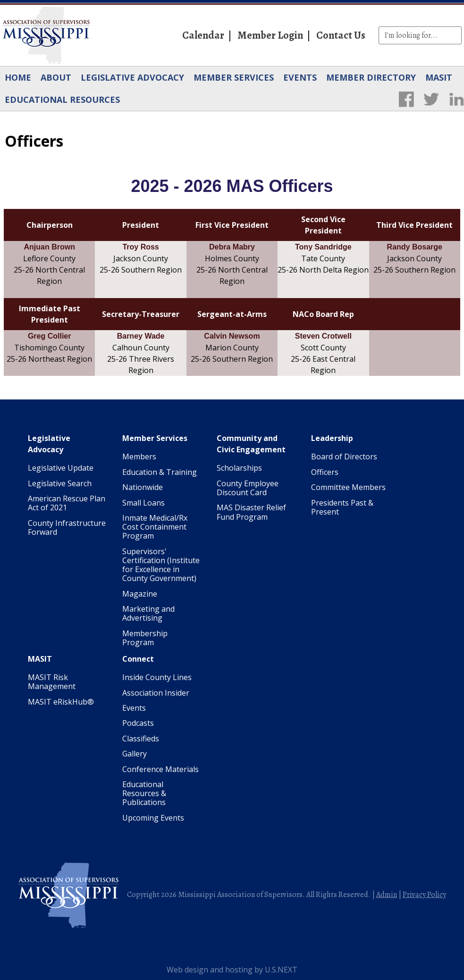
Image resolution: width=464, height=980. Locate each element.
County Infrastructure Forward (67, 527)
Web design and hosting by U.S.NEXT (232, 970)
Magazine (140, 594)
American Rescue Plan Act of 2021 (67, 503)
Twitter (431, 99)
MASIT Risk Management (52, 682)
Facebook (406, 99)
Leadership (332, 438)
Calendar (203, 35)
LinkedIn (456, 99)
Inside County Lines (157, 677)
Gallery (135, 754)
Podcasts (138, 723)
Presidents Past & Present (342, 507)
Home (18, 77)
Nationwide (143, 487)
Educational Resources (62, 100)
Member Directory (371, 77)
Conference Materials (160, 769)
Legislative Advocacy (132, 77)
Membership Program (145, 638)
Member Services (234, 77)
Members (139, 457)
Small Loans (143, 503)
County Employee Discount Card (248, 488)
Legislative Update (61, 468)
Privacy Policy (424, 895)
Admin (387, 895)
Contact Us (341, 35)
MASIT (439, 77)
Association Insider (156, 693)
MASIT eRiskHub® (61, 702)
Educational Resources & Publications (144, 793)
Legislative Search (60, 483)
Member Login (270, 35)
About (56, 77)
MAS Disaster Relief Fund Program (251, 512)
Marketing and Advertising (148, 613)
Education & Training (160, 472)
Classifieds (141, 739)
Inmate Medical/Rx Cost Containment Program (155, 527)
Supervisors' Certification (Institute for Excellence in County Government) (161, 565)
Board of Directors (344, 457)
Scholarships (239, 468)
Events (300, 77)
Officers (325, 472)
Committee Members (348, 487)
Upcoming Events (153, 818)
